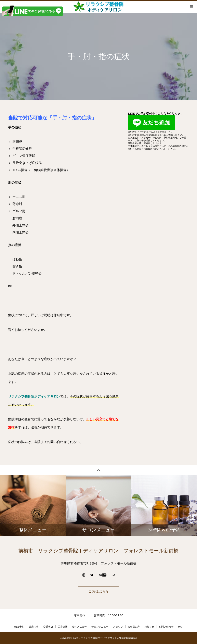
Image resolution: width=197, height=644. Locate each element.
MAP (181, 627)
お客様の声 (134, 627)
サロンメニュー (100, 627)
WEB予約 (19, 627)
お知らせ (149, 627)
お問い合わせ (166, 627)
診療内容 (34, 627)
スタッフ (118, 627)
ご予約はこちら (98, 591)
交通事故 (48, 627)
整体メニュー (79, 627)
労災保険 (63, 627)
